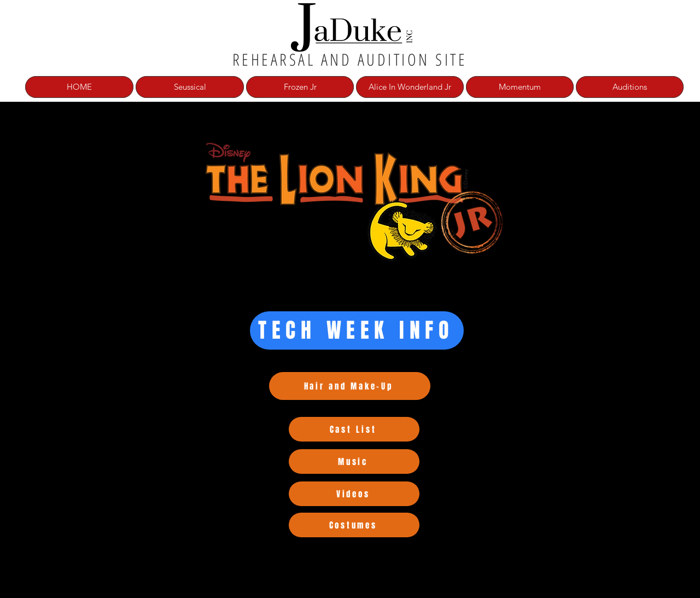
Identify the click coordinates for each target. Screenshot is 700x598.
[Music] (354, 461)
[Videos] (354, 494)
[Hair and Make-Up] (350, 386)
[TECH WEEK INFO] (357, 330)
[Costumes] (354, 525)
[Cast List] (354, 429)
